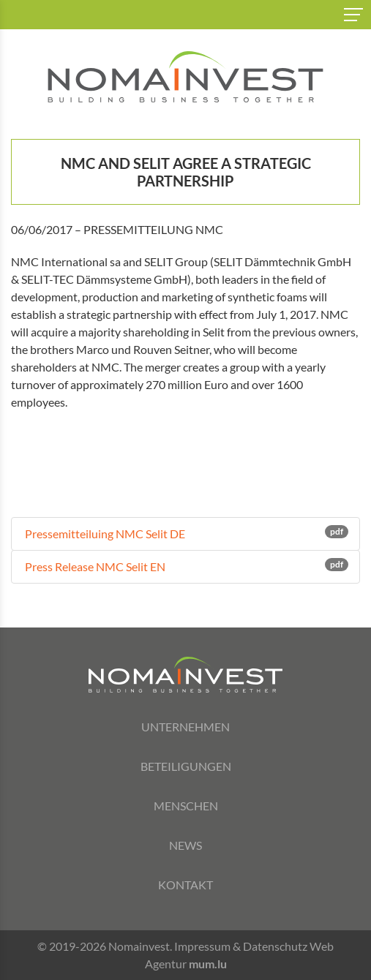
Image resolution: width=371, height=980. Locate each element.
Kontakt (185, 885)
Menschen (186, 806)
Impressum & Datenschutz (241, 946)
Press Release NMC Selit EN (185, 566)
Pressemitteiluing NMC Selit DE (185, 533)
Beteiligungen (186, 766)
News (185, 845)
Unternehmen (185, 727)
